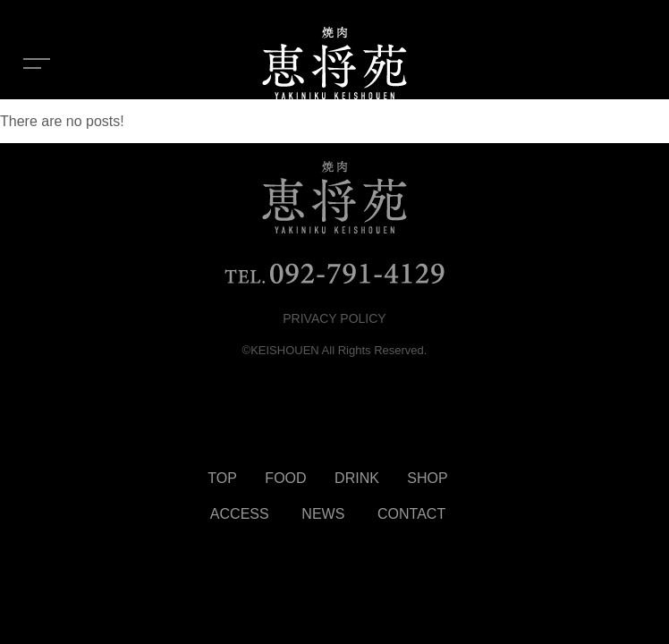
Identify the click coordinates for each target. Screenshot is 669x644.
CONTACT (411, 514)
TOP (222, 478)
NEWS (323, 514)
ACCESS (240, 514)
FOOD (285, 478)
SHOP (427, 478)
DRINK (357, 478)
